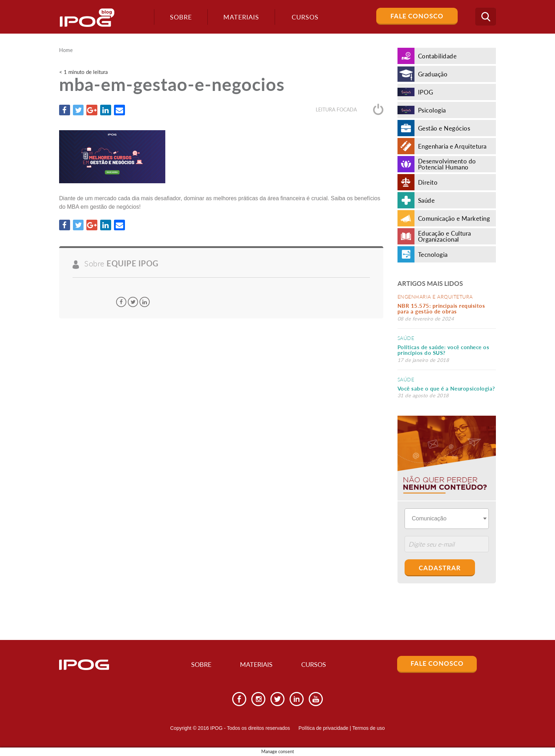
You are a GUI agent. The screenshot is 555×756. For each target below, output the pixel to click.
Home (66, 50)
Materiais (240, 17)
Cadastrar (440, 568)
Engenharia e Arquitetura (435, 297)
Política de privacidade (323, 728)
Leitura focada (350, 110)
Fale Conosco (417, 16)
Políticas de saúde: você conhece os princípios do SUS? (444, 350)
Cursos (316, 665)
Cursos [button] (304, 17)
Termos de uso (368, 728)
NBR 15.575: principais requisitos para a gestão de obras (441, 309)
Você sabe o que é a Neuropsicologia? (446, 388)
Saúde (406, 338)
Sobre (179, 17)
